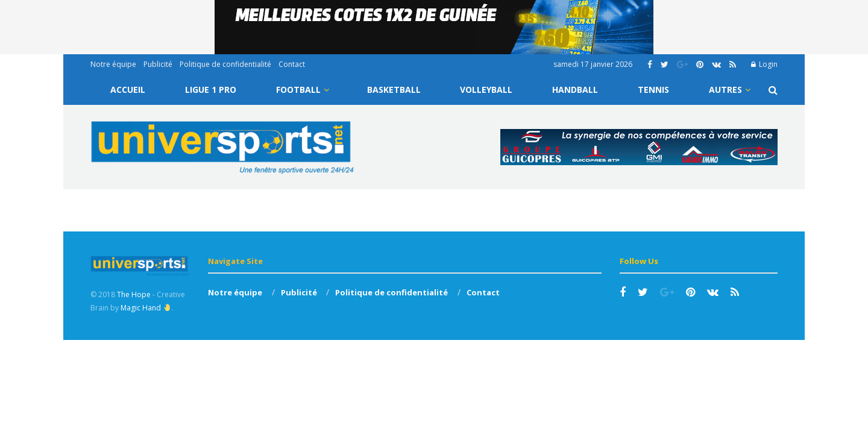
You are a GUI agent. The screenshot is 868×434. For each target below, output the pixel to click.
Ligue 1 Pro (211, 90)
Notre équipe (113, 64)
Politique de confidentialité (225, 64)
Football (298, 90)
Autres (725, 90)
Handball (575, 90)
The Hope (134, 294)
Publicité (158, 64)
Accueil (128, 90)
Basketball (394, 90)
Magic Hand (146, 308)
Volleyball (486, 90)
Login (764, 64)
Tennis (653, 90)
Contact (292, 64)
